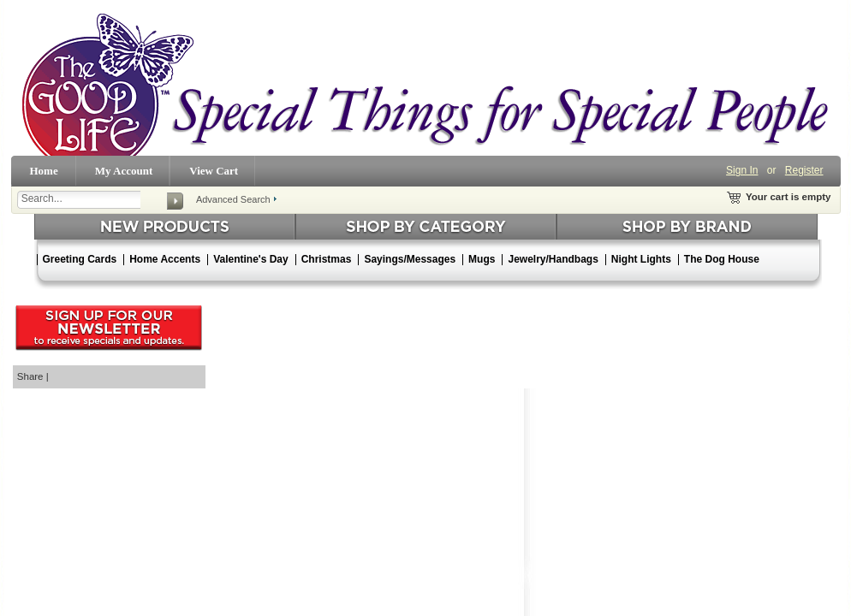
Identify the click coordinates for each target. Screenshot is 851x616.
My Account (124, 171)
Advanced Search (233, 199)
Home (44, 171)
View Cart (214, 171)
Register (804, 170)
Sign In (742, 170)
